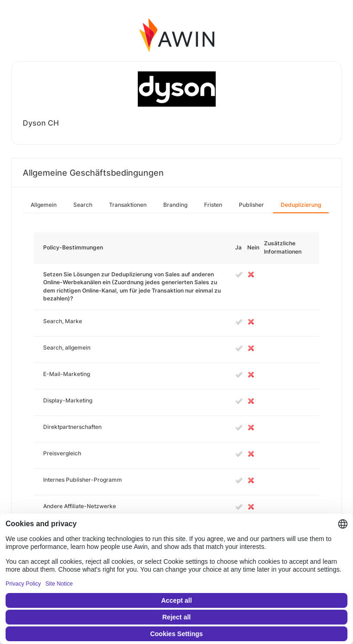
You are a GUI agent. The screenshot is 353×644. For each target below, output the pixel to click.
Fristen (213, 205)
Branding (175, 205)
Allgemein (44, 205)
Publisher (251, 205)
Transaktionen (128, 205)
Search (83, 205)
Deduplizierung (301, 205)
